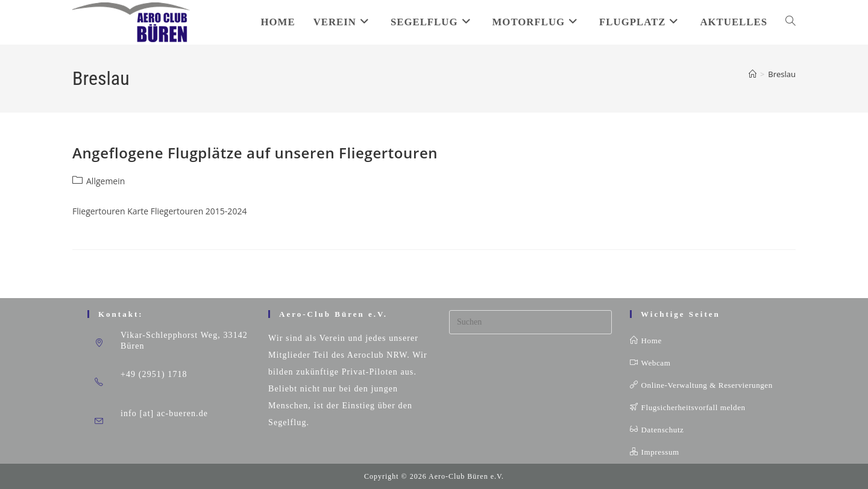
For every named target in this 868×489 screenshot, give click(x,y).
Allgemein (105, 181)
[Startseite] (753, 74)
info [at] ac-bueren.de (164, 413)
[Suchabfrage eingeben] (530, 322)
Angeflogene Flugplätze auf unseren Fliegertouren (255, 153)
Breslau (782, 74)
